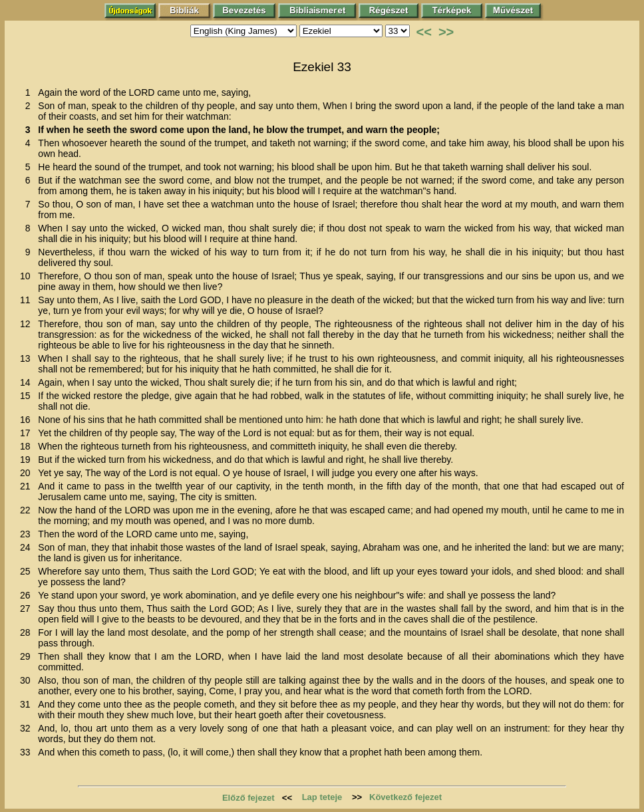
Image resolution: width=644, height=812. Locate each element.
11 (28, 300)
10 (28, 276)
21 (28, 486)
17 (28, 433)
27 (28, 609)
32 (28, 728)
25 (28, 571)
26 (28, 595)
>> (446, 32)
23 (28, 534)
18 (28, 446)
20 (28, 473)
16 (28, 420)
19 (28, 460)
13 (28, 358)
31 (28, 704)
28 (28, 632)
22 (28, 510)
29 (28, 656)
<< (424, 32)
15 (28, 396)
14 (28, 382)
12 (28, 324)
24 (28, 547)
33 (28, 752)
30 (28, 680)
